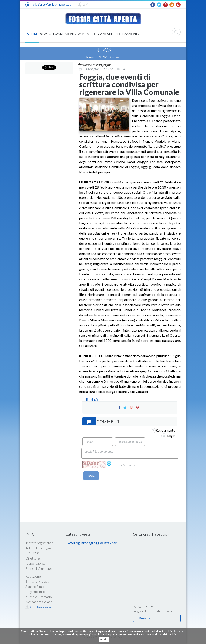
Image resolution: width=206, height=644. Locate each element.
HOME (32, 34)
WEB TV (83, 34)
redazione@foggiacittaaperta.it (48, 5)
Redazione (95, 399)
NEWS (45, 34)
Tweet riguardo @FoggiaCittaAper (91, 543)
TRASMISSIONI (64, 34)
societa (116, 57)
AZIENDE (107, 34)
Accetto (104, 639)
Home (89, 57)
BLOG (95, 34)
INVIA (91, 476)
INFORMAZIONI (127, 34)
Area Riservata (38, 607)
